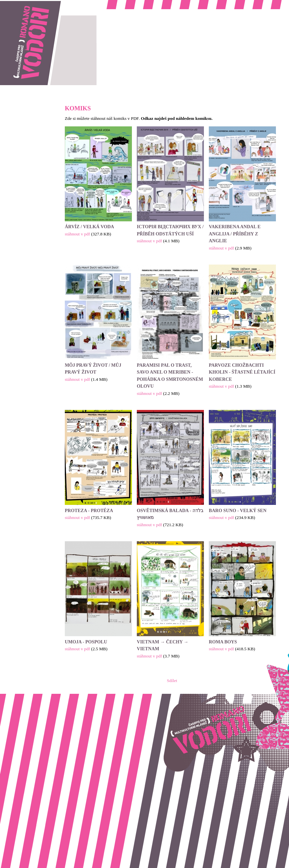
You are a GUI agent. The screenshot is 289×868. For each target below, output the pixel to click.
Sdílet (172, 681)
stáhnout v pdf (77, 234)
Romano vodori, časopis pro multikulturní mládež (44, 3)
